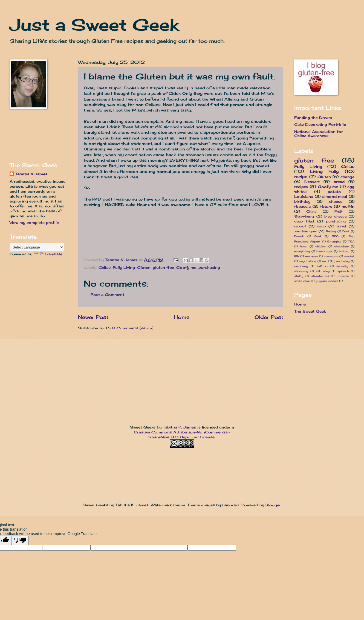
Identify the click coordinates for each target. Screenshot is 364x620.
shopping (301, 271)
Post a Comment (107, 295)
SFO (335, 236)
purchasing (209, 267)
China (311, 212)
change (347, 177)
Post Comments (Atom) (130, 328)
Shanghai (334, 241)
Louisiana (304, 196)
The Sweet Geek (310, 311)
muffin (348, 206)
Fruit (339, 212)
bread (339, 182)
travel (341, 226)
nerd (325, 261)
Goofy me (186, 267)
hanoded (231, 505)
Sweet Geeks (143, 427)
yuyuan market (327, 281)
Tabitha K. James (179, 427)
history (344, 251)
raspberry (301, 266)
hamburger (324, 251)
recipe (301, 177)
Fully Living (124, 267)
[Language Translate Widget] (37, 247)
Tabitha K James (31, 174)
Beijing (331, 231)
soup (321, 226)
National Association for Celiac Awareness (319, 134)
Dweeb (299, 236)
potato (334, 192)
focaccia (302, 206)
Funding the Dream (313, 118)
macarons (331, 256)
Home (182, 317)
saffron (322, 266)
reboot (300, 226)
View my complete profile (34, 222)
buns (304, 246)
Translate (48, 254)
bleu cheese (335, 216)
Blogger (273, 505)
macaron (311, 256)
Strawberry (304, 216)
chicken (321, 246)
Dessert (312, 182)
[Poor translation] (20, 540)
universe (343, 276)
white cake (302, 281)
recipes (301, 187)
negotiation (307, 261)
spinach (343, 271)
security (342, 266)
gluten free (163, 267)
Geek (318, 236)
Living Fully (324, 171)
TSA (351, 241)
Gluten (144, 267)
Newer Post (93, 317)
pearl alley (342, 261)
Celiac (105, 267)
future (326, 206)
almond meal (335, 196)
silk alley (323, 271)
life (297, 256)
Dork (346, 231)
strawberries (320, 276)
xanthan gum (306, 231)
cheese (336, 201)
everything (302, 251)
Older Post (269, 317)
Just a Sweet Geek (94, 25)
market (349, 256)
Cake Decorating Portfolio (320, 124)
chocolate (341, 246)
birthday (302, 201)
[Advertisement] (27, 135)
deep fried (304, 221)
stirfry (299, 276)
